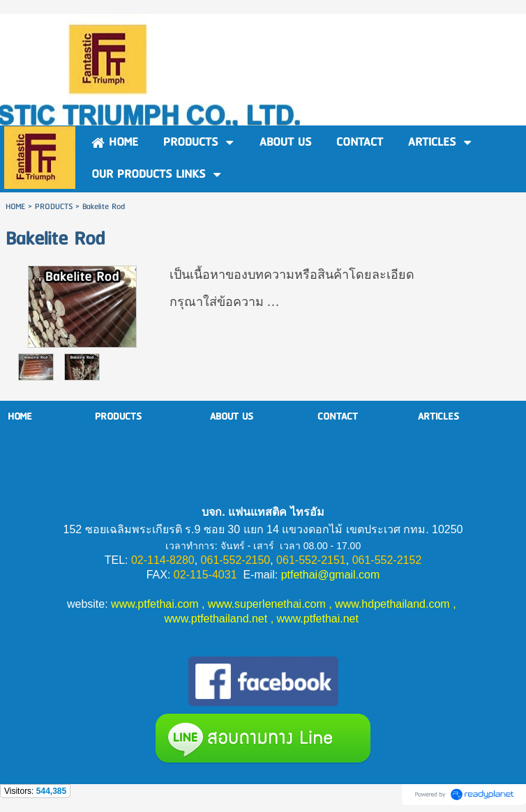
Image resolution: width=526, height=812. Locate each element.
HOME (15, 207)
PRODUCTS (54, 207)
